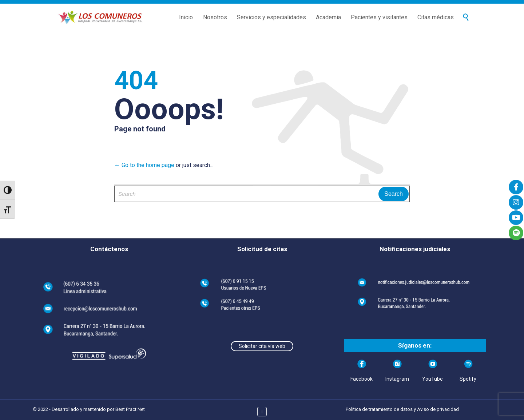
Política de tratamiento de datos (379, 409)
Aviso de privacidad (438, 409)
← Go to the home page (144, 165)
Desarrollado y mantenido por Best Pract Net (98, 409)
